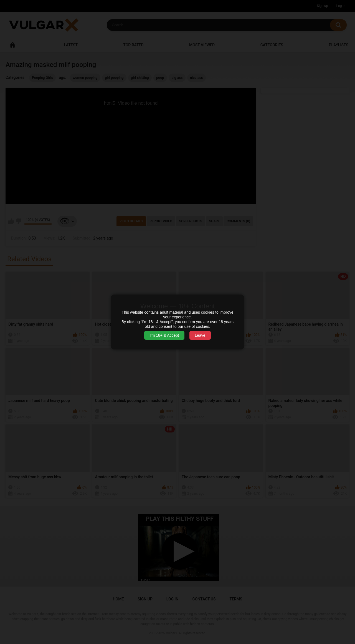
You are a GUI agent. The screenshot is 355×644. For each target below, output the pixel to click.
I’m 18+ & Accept (164, 335)
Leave (200, 335)
